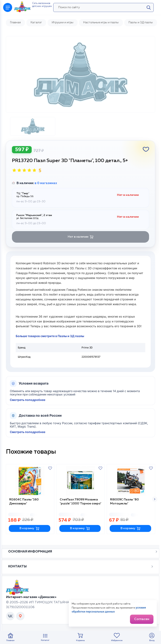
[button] (155, 499)
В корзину (29, 528)
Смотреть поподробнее (28, 400)
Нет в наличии (81, 237)
